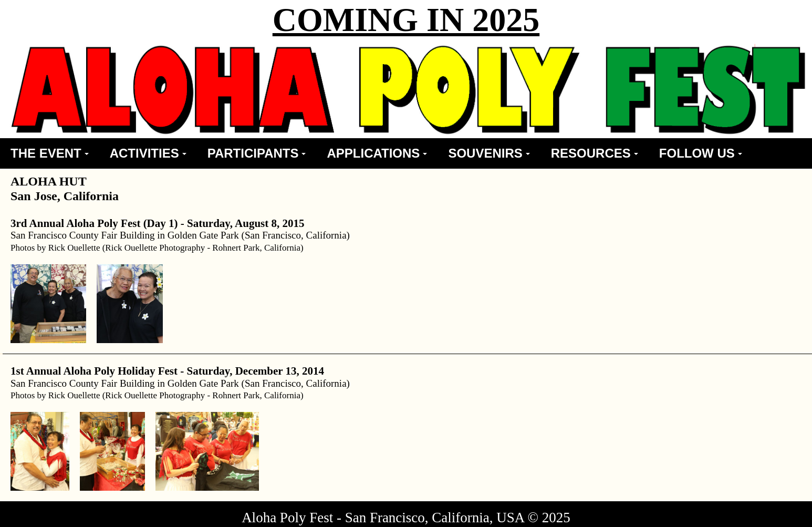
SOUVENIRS (489, 153)
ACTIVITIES (148, 153)
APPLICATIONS (377, 153)
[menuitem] (50, 153)
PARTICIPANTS (257, 153)
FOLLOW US (701, 153)
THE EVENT (50, 153)
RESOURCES (595, 153)
